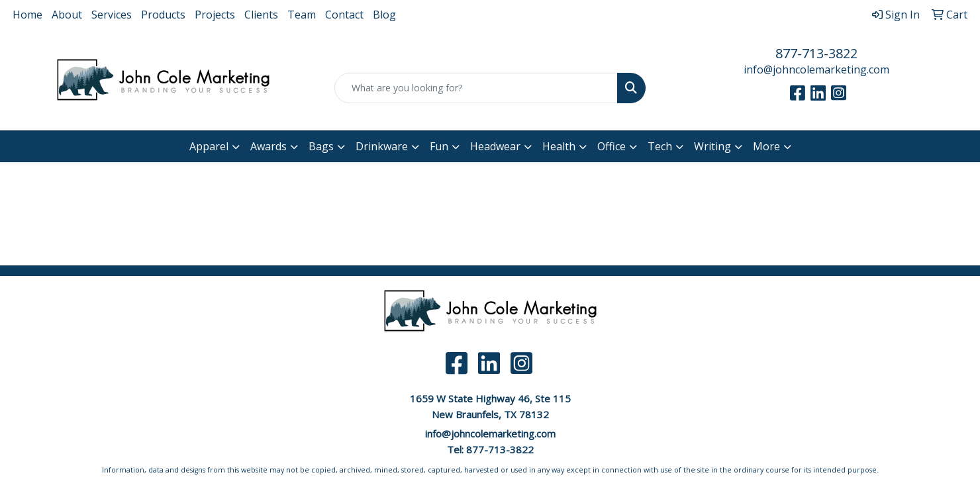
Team (302, 15)
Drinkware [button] (382, 146)
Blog (384, 15)
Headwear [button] (495, 146)
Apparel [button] (209, 146)
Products (163, 15)
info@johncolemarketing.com (816, 69)
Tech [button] (660, 146)
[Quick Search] (476, 88)
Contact (344, 15)
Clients (261, 15)
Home (27, 15)
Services (112, 15)
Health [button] (559, 146)
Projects (215, 15)
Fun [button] (439, 146)
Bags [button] (321, 146)
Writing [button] (712, 146)
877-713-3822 (816, 53)
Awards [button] (269, 146)
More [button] (766, 146)
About (67, 15)
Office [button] (612, 146)
